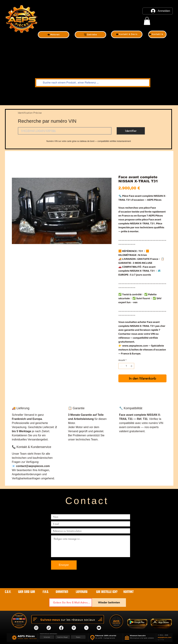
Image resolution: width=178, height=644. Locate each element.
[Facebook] (61, 628)
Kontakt (128, 592)
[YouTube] (99, 628)
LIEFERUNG (82, 592)
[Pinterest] (74, 628)
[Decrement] (121, 366)
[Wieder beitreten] (109, 603)
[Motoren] (54, 35)
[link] (147, 21)
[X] (86, 628)
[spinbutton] (126, 366)
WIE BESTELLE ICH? (107, 592)
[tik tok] (49, 628)
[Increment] (132, 366)
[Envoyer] (64, 565)
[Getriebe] (90, 35)
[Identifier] (131, 131)
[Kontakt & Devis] (127, 34)
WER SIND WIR (27, 592)
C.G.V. (8, 592)
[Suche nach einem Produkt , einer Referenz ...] (92, 83)
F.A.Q (45, 592)
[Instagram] (36, 628)
